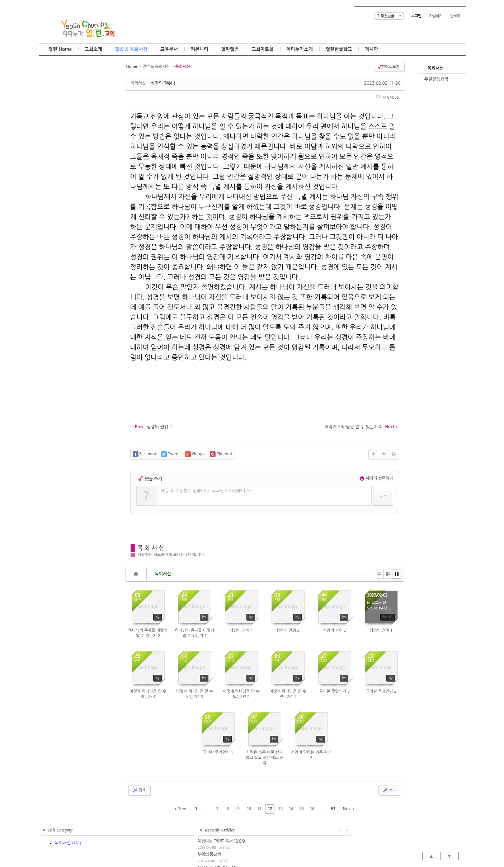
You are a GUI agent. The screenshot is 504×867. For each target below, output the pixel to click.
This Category (60, 70)
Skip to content (252, 6)
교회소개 (93, 49)
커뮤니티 (200, 49)
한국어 (455, 16)
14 (291, 809)
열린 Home (60, 49)
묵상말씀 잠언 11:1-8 (58, 152)
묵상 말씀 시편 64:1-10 (60, 139)
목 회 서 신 (151, 548)
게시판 (371, 49)
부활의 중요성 (52, 125)
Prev (180, 809)
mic (69, 118)
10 (249, 809)
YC (69, 132)
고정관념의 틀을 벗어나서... (63, 166)
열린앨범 (230, 49)
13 (280, 809)
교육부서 (169, 49)
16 (312, 809)
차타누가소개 (300, 49)
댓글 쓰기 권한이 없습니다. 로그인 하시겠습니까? (206, 491)
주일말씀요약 (437, 79)
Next (349, 809)
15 (302, 809)
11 (259, 809)
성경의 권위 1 (163, 83)
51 (333, 809)
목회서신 (436, 68)
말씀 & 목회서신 (131, 49)
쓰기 (389, 790)
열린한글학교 (339, 49)
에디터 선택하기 (376, 478)
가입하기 (436, 16)
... (206, 809)
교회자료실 (262, 49)
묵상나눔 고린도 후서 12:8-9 (64, 112)
